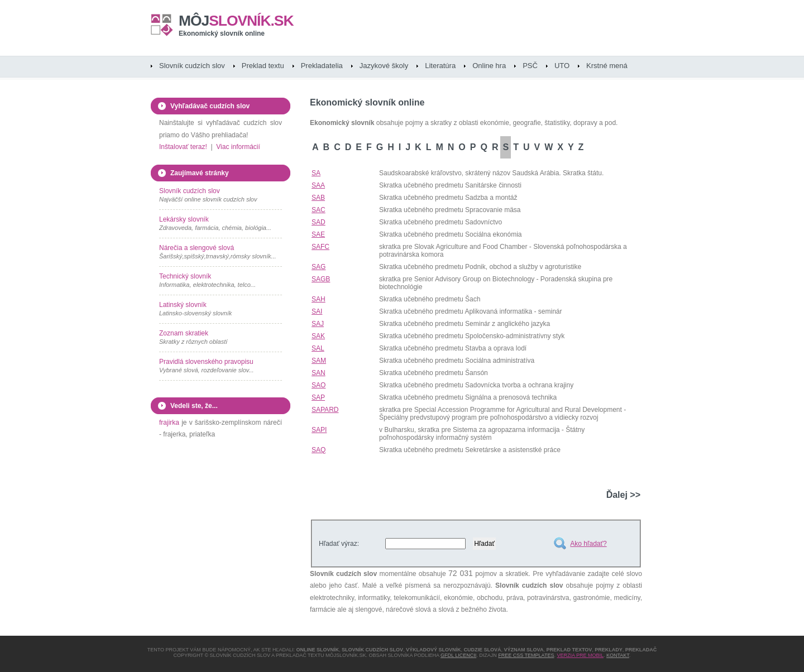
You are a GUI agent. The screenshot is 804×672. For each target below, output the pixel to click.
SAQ (319, 450)
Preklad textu (263, 66)
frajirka (169, 423)
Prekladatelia (322, 66)
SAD (319, 222)
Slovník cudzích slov (192, 66)
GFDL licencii (458, 655)
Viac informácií (238, 147)
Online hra (489, 66)
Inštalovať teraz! (183, 147)
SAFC (320, 247)
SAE (318, 234)
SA (316, 173)
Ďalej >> (623, 495)
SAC (319, 210)
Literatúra (440, 66)
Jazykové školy (384, 66)
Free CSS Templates (526, 655)
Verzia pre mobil (580, 655)
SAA (318, 185)
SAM (319, 361)
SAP (318, 397)
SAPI (319, 430)
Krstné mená (607, 66)
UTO (562, 66)
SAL (318, 348)
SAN (319, 373)
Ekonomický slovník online (222, 33)
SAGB (321, 279)
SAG (319, 267)
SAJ (318, 324)
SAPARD (325, 410)
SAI (317, 311)
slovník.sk (236, 21)
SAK (318, 336)
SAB (318, 198)
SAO (319, 385)
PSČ (530, 66)
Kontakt (618, 655)
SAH (319, 299)
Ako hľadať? (588, 544)
